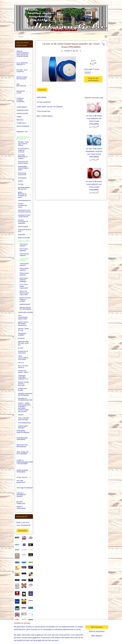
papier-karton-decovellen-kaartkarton (25, 324)
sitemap (57, 641)
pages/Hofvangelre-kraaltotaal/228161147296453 (24, 633)
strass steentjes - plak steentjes (24, 419)
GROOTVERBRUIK (24, 126)
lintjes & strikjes (25, 241)
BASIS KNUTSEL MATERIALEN (24, 446)
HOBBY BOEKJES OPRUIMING (24, 471)
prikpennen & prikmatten (23, 352)
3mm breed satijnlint (24, 245)
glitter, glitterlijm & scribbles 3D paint (25, 195)
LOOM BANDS (22, 107)
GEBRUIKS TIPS (24, 132)
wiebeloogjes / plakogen (23, 427)
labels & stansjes (24, 238)
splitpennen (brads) (22, 389)
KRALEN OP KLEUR (24, 92)
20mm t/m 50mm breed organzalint (24, 293)
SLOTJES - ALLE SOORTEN (24, 71)
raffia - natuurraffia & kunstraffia (23, 358)
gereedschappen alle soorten (25, 188)
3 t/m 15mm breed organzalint (24, 286)
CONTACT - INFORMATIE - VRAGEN (22, 495)
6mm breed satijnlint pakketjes (24, 280)
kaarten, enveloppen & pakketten (25, 222)
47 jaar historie (24, 477)
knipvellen (25, 234)
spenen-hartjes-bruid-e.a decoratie (24, 384)
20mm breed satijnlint (24, 269)
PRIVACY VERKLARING (21, 508)
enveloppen (25, 178)
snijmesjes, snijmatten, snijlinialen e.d (25, 377)
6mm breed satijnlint (24, 250)
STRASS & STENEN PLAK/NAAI (24, 100)
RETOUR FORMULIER (21, 503)
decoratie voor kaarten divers (25, 162)
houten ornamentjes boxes (23, 205)
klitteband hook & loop (24, 230)
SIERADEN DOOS (22, 110)
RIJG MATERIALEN (24, 85)
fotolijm (21, 184)
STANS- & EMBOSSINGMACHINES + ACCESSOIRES (25, 462)
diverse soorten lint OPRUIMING (25, 308)
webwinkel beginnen (68, 641)
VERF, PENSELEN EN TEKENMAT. (24, 453)
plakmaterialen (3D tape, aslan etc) (25, 343)
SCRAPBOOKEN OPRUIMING (24, 439)
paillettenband (25, 304)
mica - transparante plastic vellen (23, 317)
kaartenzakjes (23, 226)
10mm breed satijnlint (24, 255)
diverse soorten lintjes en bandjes (25, 299)
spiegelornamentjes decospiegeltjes (25, 394)
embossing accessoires (25, 174)
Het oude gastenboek (21, 481)
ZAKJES (19, 117)
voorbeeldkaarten (24, 423)
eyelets (21, 181)
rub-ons (21, 363)
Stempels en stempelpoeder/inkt (25, 399)
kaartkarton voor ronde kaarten (24, 216)
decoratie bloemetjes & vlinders (23, 157)
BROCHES (24, 120)
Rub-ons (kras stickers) (23, 367)
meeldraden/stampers (25, 312)
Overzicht (42, 90)
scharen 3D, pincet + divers (25, 371)
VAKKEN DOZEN (22, 114)
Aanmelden (22, 531)
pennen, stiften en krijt (25, 329)
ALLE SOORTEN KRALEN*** (24, 64)
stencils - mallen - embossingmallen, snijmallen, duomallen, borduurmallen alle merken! (25, 407)
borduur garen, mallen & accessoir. (25, 150)
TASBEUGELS (24, 123)
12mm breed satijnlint (24, 259)
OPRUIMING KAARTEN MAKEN (24, 432)
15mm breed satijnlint (24, 264)
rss (61, 641)
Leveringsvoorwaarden (25, 488)
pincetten (21, 338)
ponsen (21, 348)
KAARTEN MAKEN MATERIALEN (24, 138)
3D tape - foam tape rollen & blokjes (23, 144)
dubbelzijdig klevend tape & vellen (23, 168)
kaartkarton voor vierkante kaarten (24, 211)
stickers (25, 415)
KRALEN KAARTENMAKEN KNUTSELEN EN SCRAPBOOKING (23, 54)
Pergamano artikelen (22, 334)
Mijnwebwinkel (85, 641)
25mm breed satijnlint (24, 274)
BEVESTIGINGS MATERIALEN (24, 78)
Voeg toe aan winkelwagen (93, 79)
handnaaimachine (24, 200)
